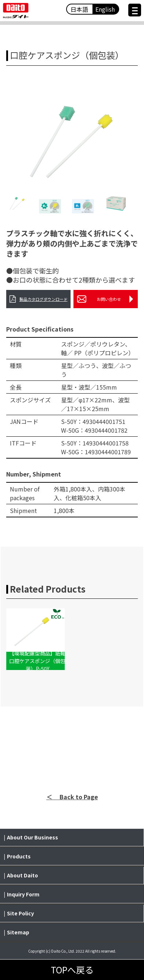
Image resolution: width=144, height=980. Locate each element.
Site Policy (20, 913)
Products (19, 856)
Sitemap (18, 932)
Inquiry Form (23, 894)
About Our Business (33, 837)
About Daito (22, 875)
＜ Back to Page (72, 797)
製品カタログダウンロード (39, 299)
